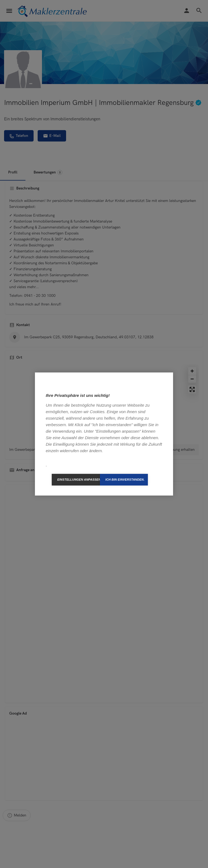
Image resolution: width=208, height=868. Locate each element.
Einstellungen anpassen (79, 480)
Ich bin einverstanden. (125, 480)
